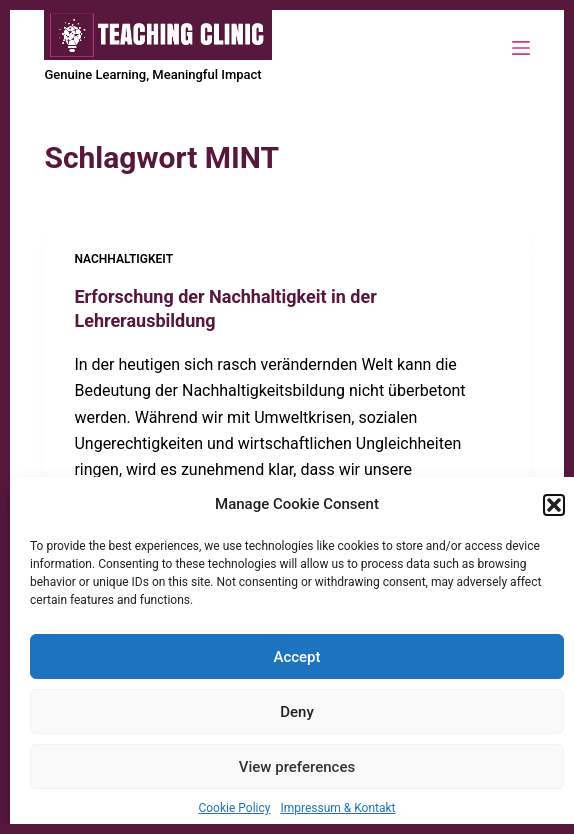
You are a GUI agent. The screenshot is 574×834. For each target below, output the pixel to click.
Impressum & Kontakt (337, 808)
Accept (296, 657)
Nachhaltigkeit (123, 259)
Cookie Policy (234, 808)
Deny (297, 712)
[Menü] (521, 48)
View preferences (297, 767)
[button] (554, 505)
